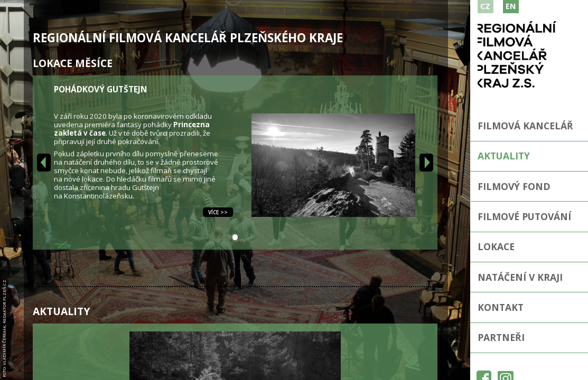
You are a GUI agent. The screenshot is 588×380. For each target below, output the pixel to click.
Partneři (501, 337)
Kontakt (501, 307)
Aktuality (504, 156)
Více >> (218, 212)
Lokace (496, 246)
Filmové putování (524, 216)
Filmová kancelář (525, 126)
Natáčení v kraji (520, 277)
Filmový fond (514, 186)
